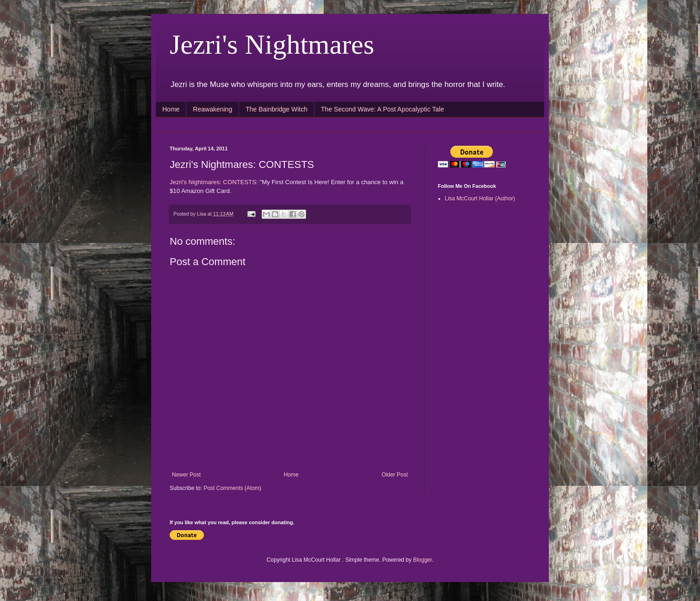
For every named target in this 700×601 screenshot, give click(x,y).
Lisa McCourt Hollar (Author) (480, 198)
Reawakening (212, 109)
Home (171, 109)
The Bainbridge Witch (276, 109)
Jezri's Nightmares (272, 44)
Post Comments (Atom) (232, 488)
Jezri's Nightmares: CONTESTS (213, 182)
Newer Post (186, 475)
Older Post (395, 475)
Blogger (422, 560)
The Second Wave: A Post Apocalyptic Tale (382, 109)
